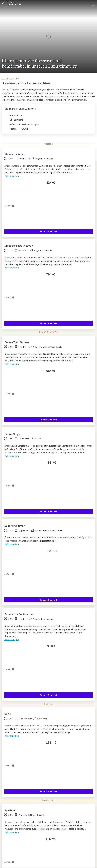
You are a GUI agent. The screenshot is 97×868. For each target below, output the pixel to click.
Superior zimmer (15, 526)
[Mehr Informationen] (13, 206)
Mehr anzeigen (12, 176)
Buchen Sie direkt (48, 231)
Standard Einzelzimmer (19, 246)
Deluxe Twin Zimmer (17, 342)
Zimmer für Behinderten (19, 614)
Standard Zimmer (15, 154)
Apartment (11, 810)
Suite (8, 714)
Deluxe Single (13, 434)
